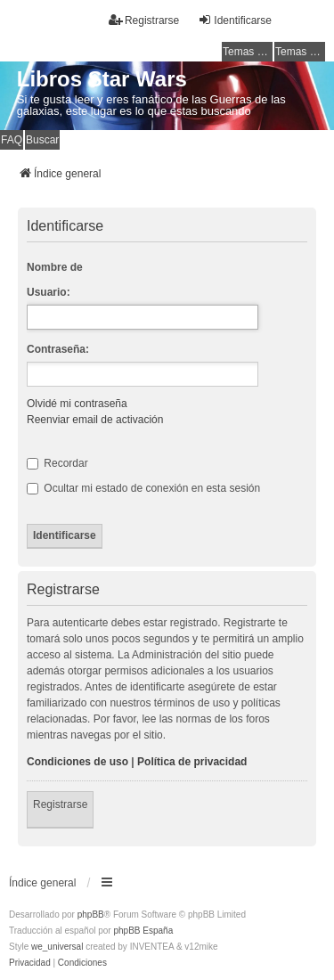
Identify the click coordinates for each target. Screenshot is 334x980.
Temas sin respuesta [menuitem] (248, 52)
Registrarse (60, 804)
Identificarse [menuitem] (235, 20)
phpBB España (143, 931)
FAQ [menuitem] (12, 140)
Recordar (57, 463)
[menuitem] (30, 963)
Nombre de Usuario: (55, 280)
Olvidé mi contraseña (77, 404)
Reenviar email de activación (95, 420)
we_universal (57, 947)
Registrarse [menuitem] (144, 20)
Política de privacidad (192, 762)
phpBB (91, 915)
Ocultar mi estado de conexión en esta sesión (143, 488)
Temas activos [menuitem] (300, 52)
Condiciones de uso (77, 762)
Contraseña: (58, 349)
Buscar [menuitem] (42, 140)
